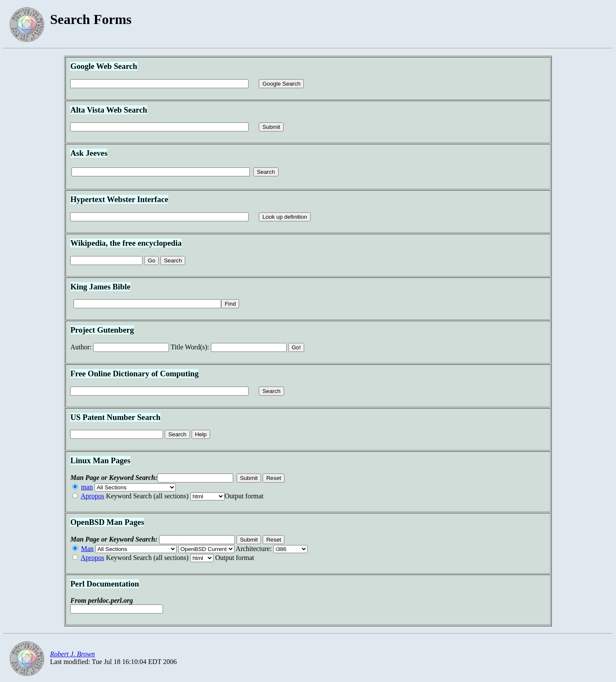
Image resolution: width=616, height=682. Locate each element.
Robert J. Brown (73, 654)
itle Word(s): (190, 347)
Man (87, 549)
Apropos (93, 496)
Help (201, 434)
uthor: (81, 347)
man (87, 487)
